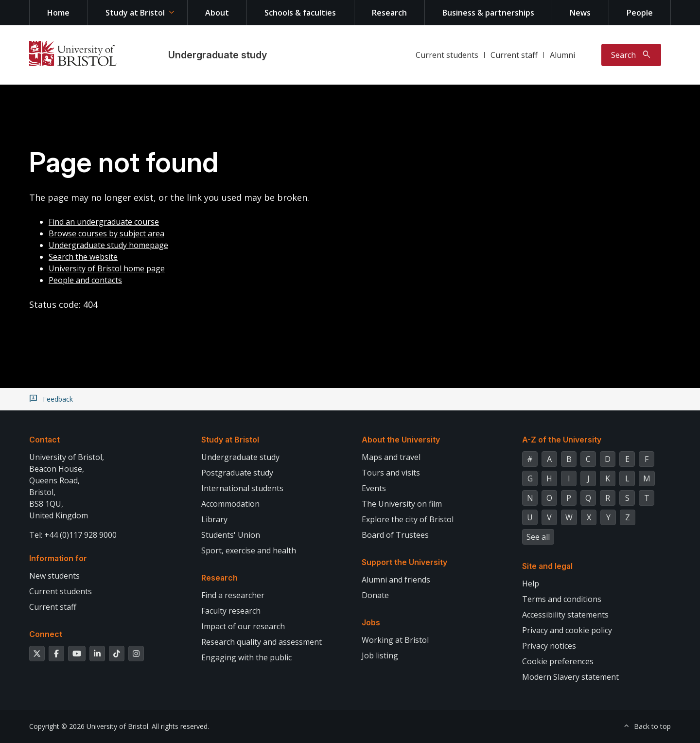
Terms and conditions (562, 599)
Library (214, 519)
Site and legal (547, 566)
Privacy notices (549, 646)
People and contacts (85, 280)
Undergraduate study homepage (108, 245)
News (580, 13)
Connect (46, 634)
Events (374, 488)
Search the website (83, 257)
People (640, 13)
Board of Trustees (395, 535)
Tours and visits (391, 473)
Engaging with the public (246, 657)
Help (531, 584)
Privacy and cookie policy (567, 630)
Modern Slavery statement (570, 677)
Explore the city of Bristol (408, 519)
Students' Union (231, 535)
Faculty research (231, 611)
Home (58, 13)
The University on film (402, 504)
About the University (401, 440)
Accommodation (230, 504)
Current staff (514, 55)
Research (389, 13)
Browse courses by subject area (106, 233)
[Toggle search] (631, 55)
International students (242, 488)
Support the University (404, 562)
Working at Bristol (395, 640)
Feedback (58, 399)
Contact (44, 440)
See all (538, 537)
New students (54, 576)
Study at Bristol (135, 13)
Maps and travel (391, 457)
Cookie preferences (558, 661)
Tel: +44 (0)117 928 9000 (73, 535)
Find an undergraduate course (104, 222)
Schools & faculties (300, 13)
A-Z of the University (562, 440)
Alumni (562, 55)
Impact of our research (243, 626)
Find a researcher (233, 595)
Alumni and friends (396, 580)
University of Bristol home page (107, 268)
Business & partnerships (488, 13)
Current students (447, 55)
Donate (375, 595)
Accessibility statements (565, 615)
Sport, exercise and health (249, 550)
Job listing (380, 655)
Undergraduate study (218, 55)
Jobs (371, 622)
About (217, 13)
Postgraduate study (237, 473)
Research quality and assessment (262, 642)
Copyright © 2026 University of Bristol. (89, 726)
